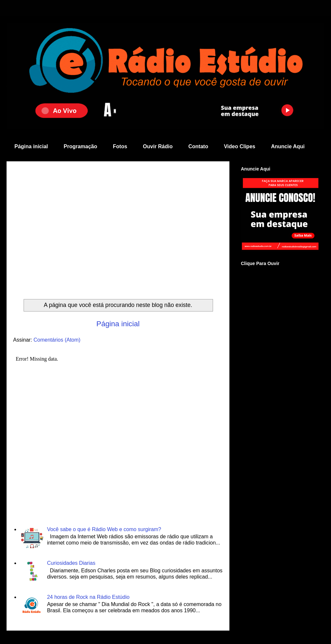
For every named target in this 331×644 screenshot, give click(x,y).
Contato (198, 146)
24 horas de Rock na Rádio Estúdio (88, 597)
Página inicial (31, 146)
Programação (80, 146)
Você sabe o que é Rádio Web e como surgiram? (104, 529)
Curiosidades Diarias (71, 563)
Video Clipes (240, 146)
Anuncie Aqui (288, 146)
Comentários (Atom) (57, 340)
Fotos (120, 146)
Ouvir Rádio (158, 146)
